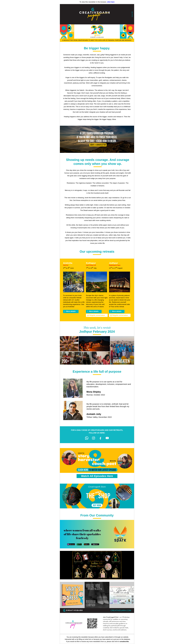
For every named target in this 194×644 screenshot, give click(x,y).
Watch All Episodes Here (97, 476)
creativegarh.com (121, 610)
